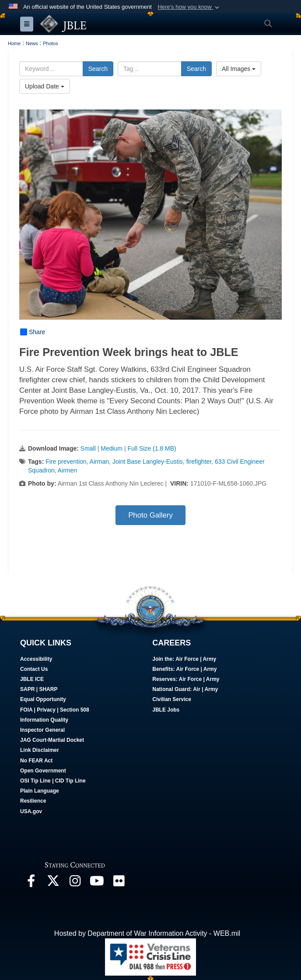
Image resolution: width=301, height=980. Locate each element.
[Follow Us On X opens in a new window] (53, 883)
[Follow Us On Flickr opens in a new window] (119, 883)
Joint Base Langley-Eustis (148, 462)
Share (33, 332)
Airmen (67, 470)
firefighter (199, 462)
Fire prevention (66, 462)
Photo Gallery (150, 515)
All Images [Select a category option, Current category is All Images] (239, 69)
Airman (99, 462)
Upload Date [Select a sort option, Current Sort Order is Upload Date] (45, 86)
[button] (189, 7)
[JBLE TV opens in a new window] (97, 883)
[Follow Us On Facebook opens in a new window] (31, 883)
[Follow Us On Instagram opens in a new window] (75, 883)
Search (98, 69)
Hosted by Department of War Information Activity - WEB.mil (147, 933)
